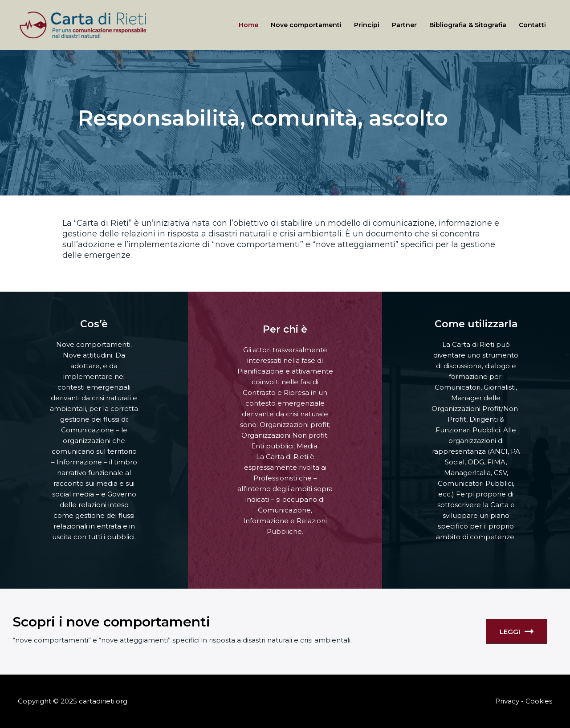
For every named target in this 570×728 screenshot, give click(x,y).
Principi (367, 25)
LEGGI (517, 631)
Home (248, 25)
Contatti (532, 25)
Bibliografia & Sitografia (468, 25)
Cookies (539, 701)
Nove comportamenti (306, 25)
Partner (404, 25)
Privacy (507, 701)
